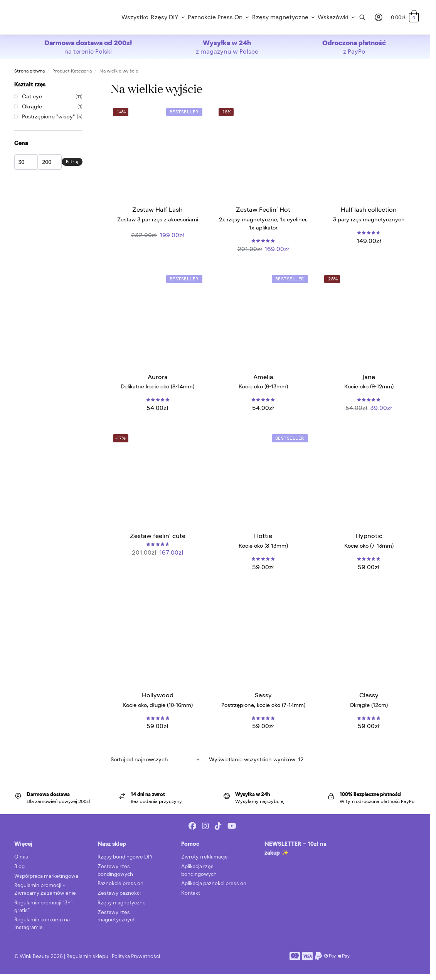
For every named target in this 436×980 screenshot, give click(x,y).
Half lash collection (369, 209)
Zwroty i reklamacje (205, 857)
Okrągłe (32, 106)
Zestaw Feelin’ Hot (263, 209)
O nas (21, 857)
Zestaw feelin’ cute (158, 536)
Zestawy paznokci (119, 893)
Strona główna (29, 71)
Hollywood (158, 695)
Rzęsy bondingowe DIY (125, 857)
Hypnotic (369, 536)
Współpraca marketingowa (46, 876)
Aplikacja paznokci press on (214, 883)
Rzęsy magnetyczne (122, 903)
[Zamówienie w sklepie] (156, 760)
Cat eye (32, 96)
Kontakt (191, 893)
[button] (405, 17)
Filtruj (72, 162)
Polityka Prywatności (136, 956)
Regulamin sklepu (87, 956)
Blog (19, 866)
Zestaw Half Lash (157, 209)
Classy (369, 695)
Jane (369, 377)
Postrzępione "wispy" (48, 116)
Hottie (263, 536)
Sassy (263, 695)
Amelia (263, 377)
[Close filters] (85, 84)
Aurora (158, 377)
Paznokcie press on (120, 883)
